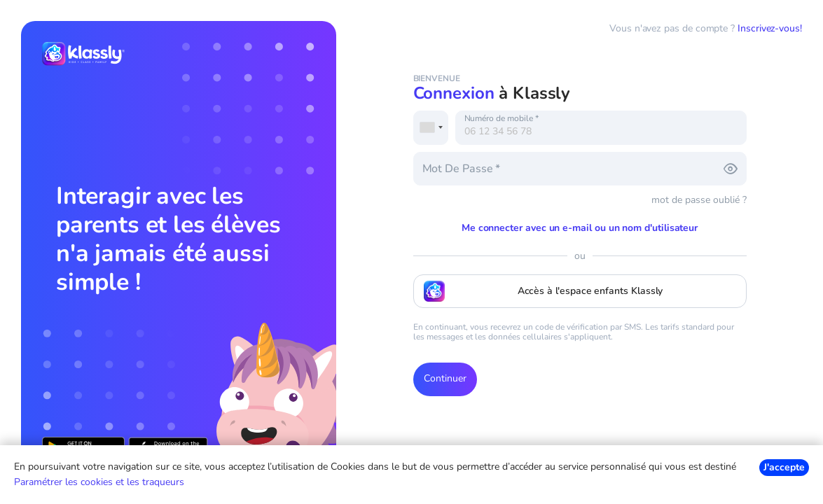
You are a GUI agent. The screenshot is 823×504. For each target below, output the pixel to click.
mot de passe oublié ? (699, 200)
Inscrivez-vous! (770, 28)
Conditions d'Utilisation (629, 453)
